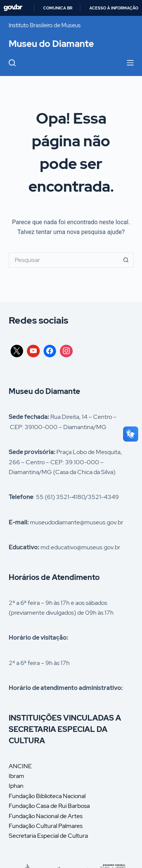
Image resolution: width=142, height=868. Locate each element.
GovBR (13, 8)
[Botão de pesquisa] (126, 260)
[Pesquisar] (12, 63)
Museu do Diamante (51, 44)
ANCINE (20, 766)
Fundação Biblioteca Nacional (47, 796)
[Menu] (130, 63)
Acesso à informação (114, 8)
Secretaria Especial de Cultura (48, 836)
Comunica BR (58, 8)
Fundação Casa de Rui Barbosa (49, 806)
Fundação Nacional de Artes (46, 816)
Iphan (16, 786)
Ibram (16, 776)
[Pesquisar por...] (64, 260)
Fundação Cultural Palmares (46, 826)
